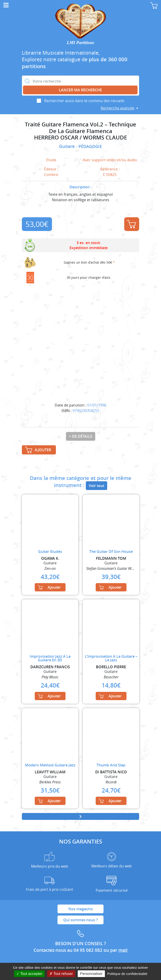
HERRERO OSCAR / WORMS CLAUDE (80, 138)
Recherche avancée (118, 108)
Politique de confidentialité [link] (127, 974)
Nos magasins (81, 909)
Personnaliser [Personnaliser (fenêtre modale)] (91, 974)
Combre (51, 175)
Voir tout (96, 486)
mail (123, 950)
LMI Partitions (81, 43)
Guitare (68, 146)
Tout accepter (29, 974)
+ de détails (81, 436)
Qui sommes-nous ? (80, 920)
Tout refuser (61, 974)
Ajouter (131, 224)
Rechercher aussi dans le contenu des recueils (84, 101)
